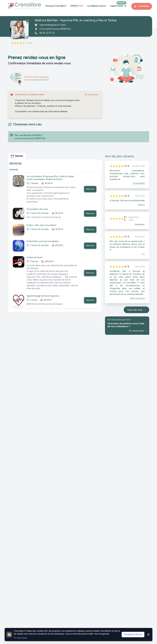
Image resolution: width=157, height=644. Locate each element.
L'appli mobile (118, 6)
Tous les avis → (136, 310)
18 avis (29, 43)
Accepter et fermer (133, 634)
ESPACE (77, 6)
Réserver (90, 189)
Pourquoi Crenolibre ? (56, 6)
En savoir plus (92, 95)
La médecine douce (96, 6)
